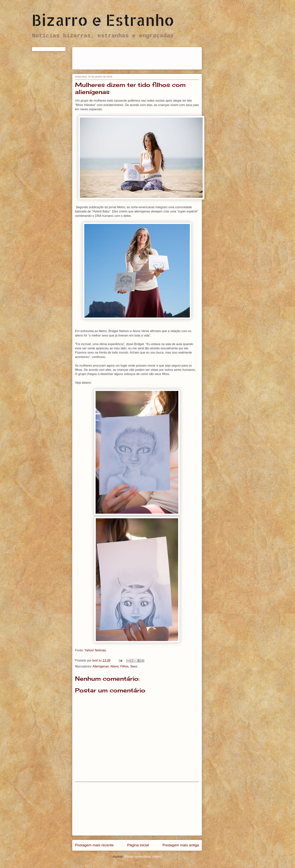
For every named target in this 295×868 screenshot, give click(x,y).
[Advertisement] (145, 57)
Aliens (115, 666)
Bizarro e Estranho (103, 20)
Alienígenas (101, 666)
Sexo (134, 666)
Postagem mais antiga (181, 845)
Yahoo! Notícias (95, 650)
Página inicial (138, 845)
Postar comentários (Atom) (143, 857)
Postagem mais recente (94, 845)
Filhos (124, 666)
